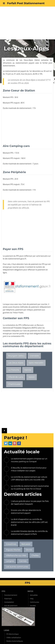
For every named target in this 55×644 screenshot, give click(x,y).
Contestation (9, 602)
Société (33, 606)
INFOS (30, 591)
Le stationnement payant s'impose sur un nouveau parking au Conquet (29, 460)
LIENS (7, 630)
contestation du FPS (13, 325)
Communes (35, 602)
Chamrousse (14, 384)
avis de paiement (32, 264)
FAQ (32, 599)
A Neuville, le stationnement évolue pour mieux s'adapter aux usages (29, 469)
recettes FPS (16, 83)
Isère (37, 60)
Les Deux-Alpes (26, 60)
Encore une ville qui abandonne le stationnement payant (26, 512)
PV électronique (12, 634)
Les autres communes (17, 567)
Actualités (34, 595)
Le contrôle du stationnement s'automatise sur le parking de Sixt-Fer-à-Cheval (30, 487)
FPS (3, 591)
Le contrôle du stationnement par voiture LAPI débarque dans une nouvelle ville (29, 478)
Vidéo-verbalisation (14, 638)
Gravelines (11, 544)
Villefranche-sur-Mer (16, 555)
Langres (10, 561)
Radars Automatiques (15, 641)
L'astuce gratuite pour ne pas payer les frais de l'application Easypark (30, 503)
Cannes (23, 561)
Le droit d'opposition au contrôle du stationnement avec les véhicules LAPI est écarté (29, 522)
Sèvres (29, 550)
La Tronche (14, 370)
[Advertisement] (27, 23)
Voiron (31, 377)
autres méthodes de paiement (26, 307)
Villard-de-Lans (16, 377)
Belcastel (26, 544)
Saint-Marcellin (36, 363)
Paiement (8, 599)
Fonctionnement (11, 595)
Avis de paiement (11, 606)
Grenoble (34, 356)
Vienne (28, 370)
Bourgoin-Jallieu (16, 356)
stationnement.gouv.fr (17, 259)
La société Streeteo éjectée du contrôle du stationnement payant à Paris (29, 533)
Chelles (35, 555)
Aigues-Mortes (13, 550)
